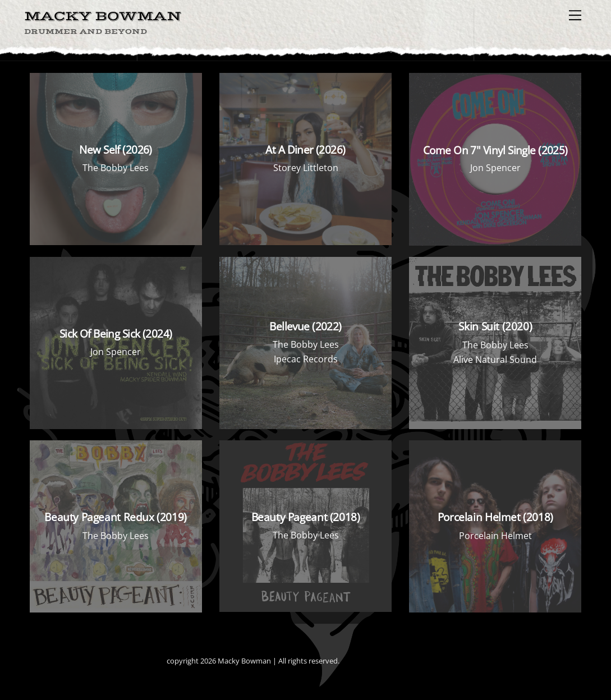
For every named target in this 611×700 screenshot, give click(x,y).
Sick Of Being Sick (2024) (116, 333)
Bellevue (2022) (305, 326)
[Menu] (575, 15)
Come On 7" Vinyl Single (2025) (495, 150)
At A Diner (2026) (305, 149)
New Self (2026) (115, 149)
